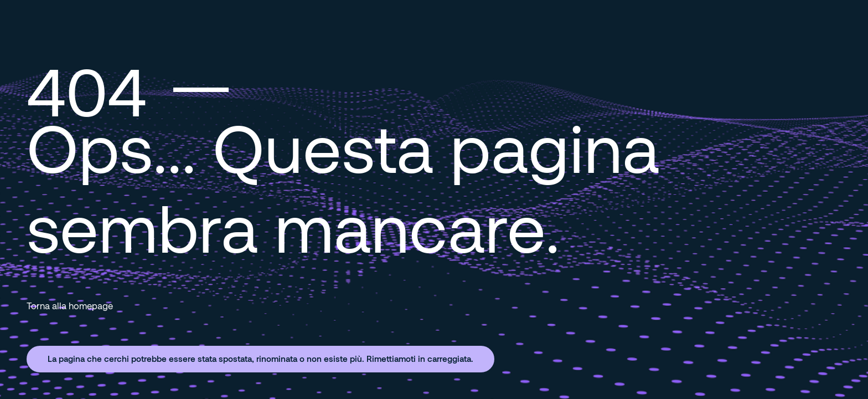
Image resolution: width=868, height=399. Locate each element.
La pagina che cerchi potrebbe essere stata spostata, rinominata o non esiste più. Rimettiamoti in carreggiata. (260, 359)
